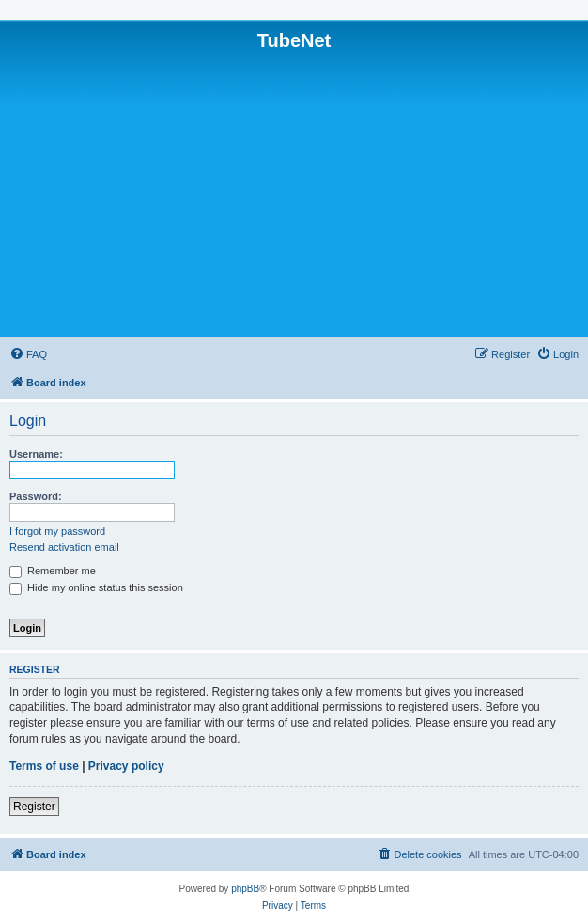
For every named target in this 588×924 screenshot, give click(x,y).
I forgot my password (57, 531)
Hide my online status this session (96, 587)
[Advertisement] (294, 193)
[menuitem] (28, 354)
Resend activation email (64, 547)
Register (34, 807)
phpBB (245, 889)
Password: (36, 496)
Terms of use (44, 766)
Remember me (53, 571)
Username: (36, 454)
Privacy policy (126, 766)
